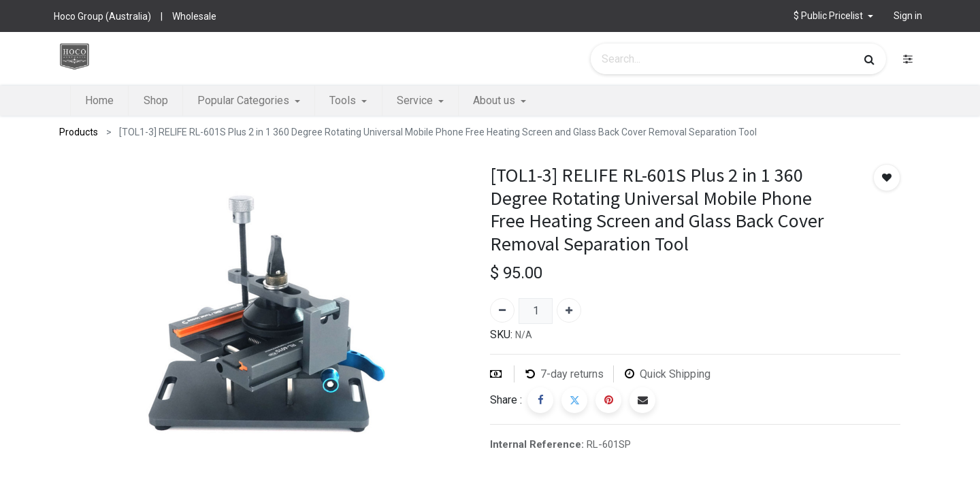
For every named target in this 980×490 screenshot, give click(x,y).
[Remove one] (502, 310)
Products (79, 132)
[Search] (869, 59)
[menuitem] (99, 101)
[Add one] (569, 310)
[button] (833, 16)
